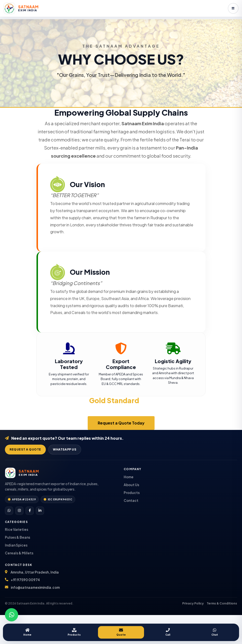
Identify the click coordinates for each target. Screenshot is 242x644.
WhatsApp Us (65, 449)
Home (27, 632)
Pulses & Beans (18, 537)
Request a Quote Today (121, 423)
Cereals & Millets (19, 553)
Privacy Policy (193, 603)
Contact (131, 500)
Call (168, 632)
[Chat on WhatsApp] (12, 615)
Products (74, 632)
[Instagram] (19, 511)
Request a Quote (25, 449)
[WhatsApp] (9, 511)
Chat (215, 632)
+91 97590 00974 (25, 580)
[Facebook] (30, 511)
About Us (131, 485)
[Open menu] (233, 8)
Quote (121, 632)
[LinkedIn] (40, 511)
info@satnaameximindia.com (35, 587)
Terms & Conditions (222, 603)
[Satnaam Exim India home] (21, 8)
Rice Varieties (17, 529)
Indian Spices (16, 545)
